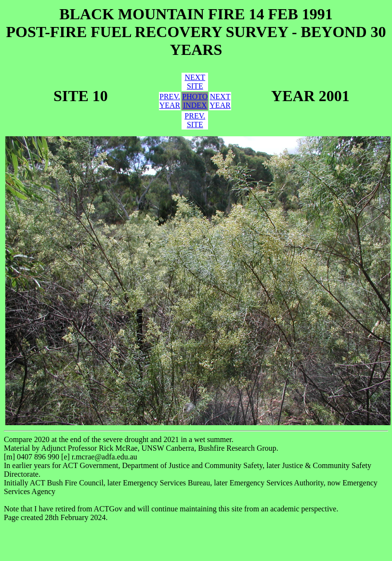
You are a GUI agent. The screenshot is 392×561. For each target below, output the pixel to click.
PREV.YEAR (170, 101)
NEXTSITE (195, 82)
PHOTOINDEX (195, 101)
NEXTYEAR (220, 101)
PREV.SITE (195, 120)
